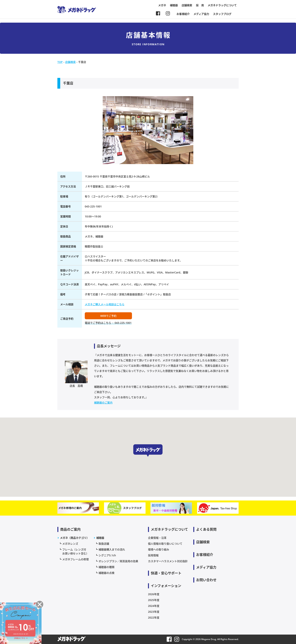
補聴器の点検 (106, 573)
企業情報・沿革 (157, 538)
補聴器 (174, 5)
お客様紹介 (183, 14)
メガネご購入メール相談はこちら (105, 304)
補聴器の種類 (106, 567)
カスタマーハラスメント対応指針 (168, 561)
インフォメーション (166, 586)
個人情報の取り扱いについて (165, 544)
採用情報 (153, 555)
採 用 (200, 5)
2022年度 (154, 618)
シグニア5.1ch (107, 555)
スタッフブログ (222, 14)
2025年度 (154, 600)
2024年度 (154, 606)
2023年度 (154, 612)
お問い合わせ (206, 580)
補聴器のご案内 (103, 403)
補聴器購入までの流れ (112, 549)
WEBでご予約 (108, 316)
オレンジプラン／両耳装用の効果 (118, 561)
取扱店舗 (104, 544)
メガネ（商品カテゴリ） (75, 538)
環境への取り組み (159, 549)
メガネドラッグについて (222, 5)
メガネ (162, 5)
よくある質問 (206, 529)
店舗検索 (187, 5)
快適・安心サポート (166, 573)
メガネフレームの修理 (76, 559)
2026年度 (154, 594)
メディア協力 (201, 14)
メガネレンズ (70, 544)
